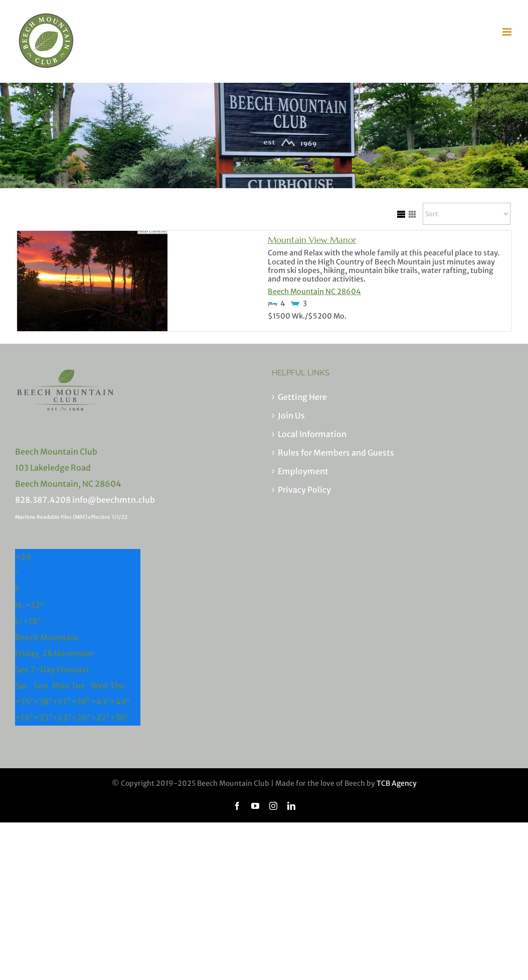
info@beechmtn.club (114, 500)
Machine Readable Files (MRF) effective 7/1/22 (71, 517)
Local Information (312, 434)
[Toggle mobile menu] (508, 32)
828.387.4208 (43, 500)
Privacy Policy (304, 490)
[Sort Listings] (467, 214)
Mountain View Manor (312, 240)
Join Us (291, 415)
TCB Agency (397, 783)
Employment (303, 471)
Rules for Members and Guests (336, 453)
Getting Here (302, 397)
